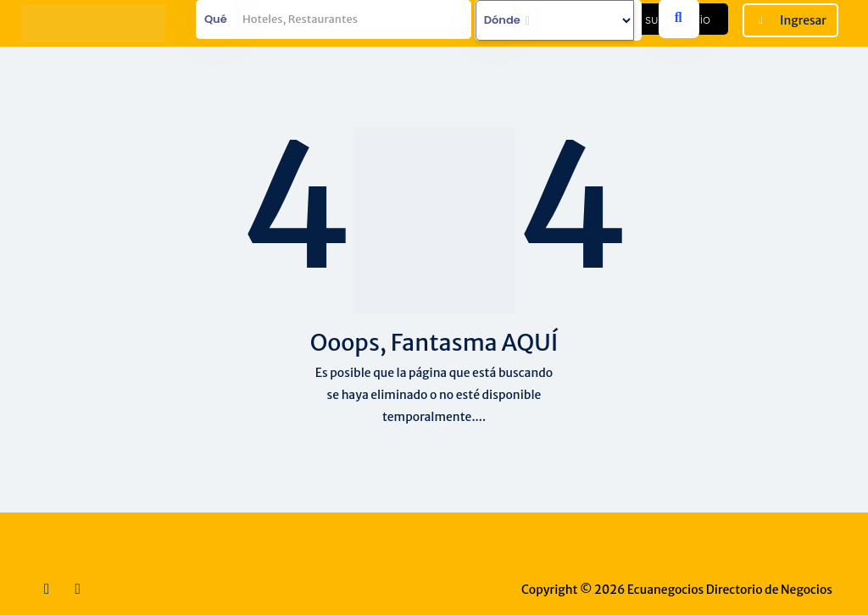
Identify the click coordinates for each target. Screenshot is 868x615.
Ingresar (803, 20)
